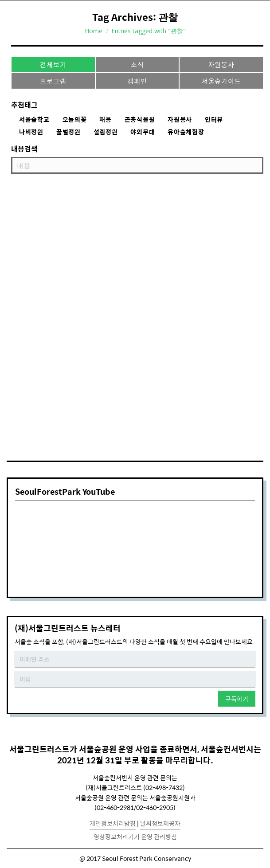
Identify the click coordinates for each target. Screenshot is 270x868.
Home (94, 31)
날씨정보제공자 (160, 823)
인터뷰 (214, 120)
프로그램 (53, 81)
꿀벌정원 (68, 132)
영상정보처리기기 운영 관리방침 (135, 837)
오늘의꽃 (75, 120)
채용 (105, 120)
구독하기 (237, 699)
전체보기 (53, 65)
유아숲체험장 (186, 132)
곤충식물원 (140, 120)
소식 (137, 65)
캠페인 (137, 81)
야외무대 (143, 132)
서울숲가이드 (221, 81)
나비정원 (31, 132)
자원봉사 (221, 65)
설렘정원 (106, 132)
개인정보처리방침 (113, 823)
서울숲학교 (34, 120)
